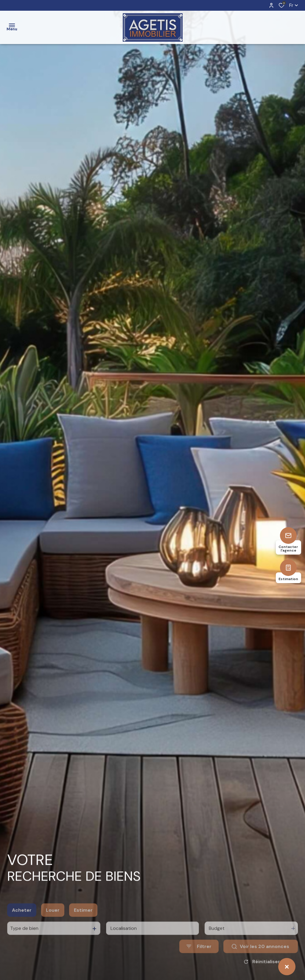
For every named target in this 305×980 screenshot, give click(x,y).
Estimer (83, 923)
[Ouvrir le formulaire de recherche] (199, 959)
